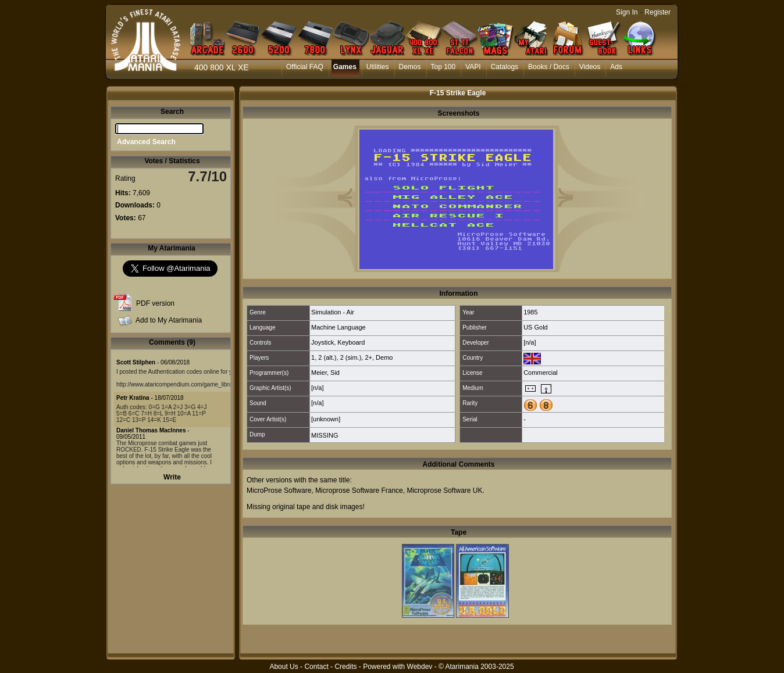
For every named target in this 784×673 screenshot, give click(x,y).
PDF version (155, 303)
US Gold (536, 327)
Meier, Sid (325, 373)
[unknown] (326, 419)
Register (658, 12)
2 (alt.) (327, 357)
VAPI (473, 67)
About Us (284, 667)
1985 (530, 312)
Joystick (322, 342)
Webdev (420, 667)
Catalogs (505, 67)
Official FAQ (305, 67)
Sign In (627, 12)
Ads (616, 67)
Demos (410, 67)
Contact (316, 667)
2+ (368, 357)
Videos (590, 67)
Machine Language (338, 327)
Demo (384, 357)
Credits (345, 667)
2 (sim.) (351, 357)
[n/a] (530, 342)
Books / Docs (549, 67)
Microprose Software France (359, 491)
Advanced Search (146, 142)
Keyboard (351, 342)
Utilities (378, 67)
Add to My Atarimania (169, 320)
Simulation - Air (333, 312)
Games (345, 67)
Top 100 (443, 67)
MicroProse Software (279, 491)
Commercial (541, 373)
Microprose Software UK (444, 491)
